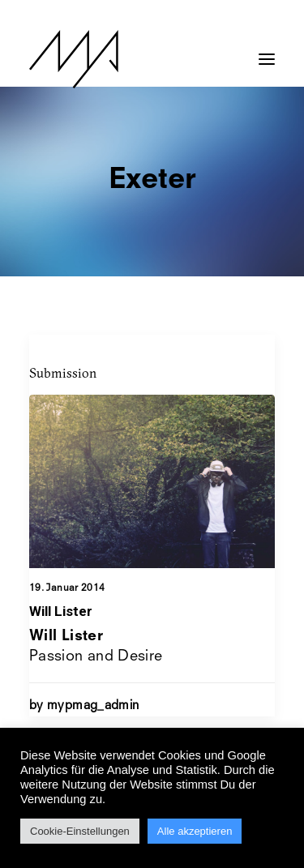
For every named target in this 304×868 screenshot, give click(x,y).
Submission (63, 373)
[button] (267, 51)
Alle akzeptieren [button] (195, 831)
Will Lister (61, 611)
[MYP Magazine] (74, 59)
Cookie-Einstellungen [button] (80, 831)
